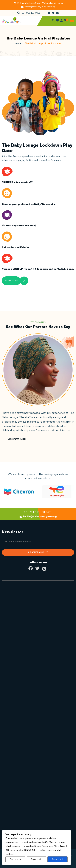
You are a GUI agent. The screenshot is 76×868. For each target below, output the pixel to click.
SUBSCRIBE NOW (38, 553)
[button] (72, 20)
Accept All (57, 859)
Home (18, 43)
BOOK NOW (11, 281)
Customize (15, 859)
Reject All (36, 859)
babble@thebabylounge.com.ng (40, 7)
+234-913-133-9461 (30, 13)
